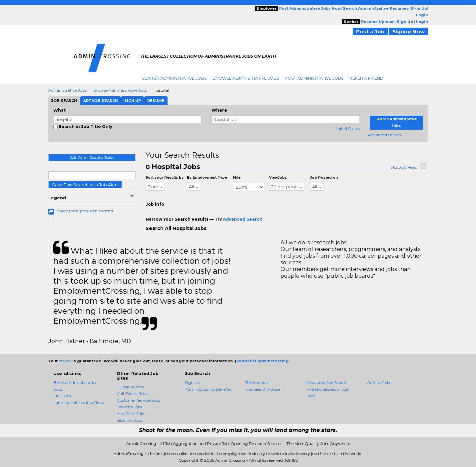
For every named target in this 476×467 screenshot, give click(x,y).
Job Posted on (324, 177)
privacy (65, 361)
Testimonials (257, 382)
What (59, 110)
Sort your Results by (165, 177)
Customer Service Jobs (138, 400)
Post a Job (370, 31)
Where (219, 110)
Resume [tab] (156, 101)
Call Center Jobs (132, 393)
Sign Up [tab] (133, 101)
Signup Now (409, 31)
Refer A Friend (366, 78)
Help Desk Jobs (131, 413)
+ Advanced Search (383, 135)
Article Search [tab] (101, 101)
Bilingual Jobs (130, 387)
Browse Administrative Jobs (246, 78)
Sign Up (193, 382)
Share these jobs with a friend (85, 211)
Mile (237, 177)
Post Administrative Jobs (314, 78)
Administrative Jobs (67, 90)
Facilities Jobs (129, 407)
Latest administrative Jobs (78, 402)
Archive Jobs (379, 382)
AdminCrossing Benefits (208, 389)
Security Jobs (129, 420)
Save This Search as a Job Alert (85, 185)
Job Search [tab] (64, 101)
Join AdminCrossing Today (92, 157)
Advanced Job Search (327, 382)
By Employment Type (207, 177)
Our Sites (62, 396)
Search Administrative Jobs (174, 78)
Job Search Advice (263, 389)
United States (347, 128)
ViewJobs (278, 177)
